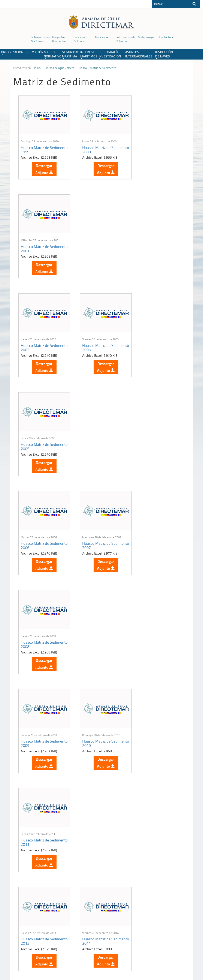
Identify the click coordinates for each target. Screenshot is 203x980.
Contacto (166, 37)
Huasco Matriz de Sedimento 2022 (94, 730)
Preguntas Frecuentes (59, 39)
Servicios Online (79, 39)
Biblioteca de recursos (51, 958)
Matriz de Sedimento (103, 68)
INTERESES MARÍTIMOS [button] (89, 54)
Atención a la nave (164, 906)
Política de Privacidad (22, 958)
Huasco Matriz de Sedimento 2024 (35, 827)
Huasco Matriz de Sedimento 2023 (152, 730)
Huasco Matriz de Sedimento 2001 (152, 148)
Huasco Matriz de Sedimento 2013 (35, 536)
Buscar (194, 4)
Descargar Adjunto (43, 167)
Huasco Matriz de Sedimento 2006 (35, 342)
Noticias (101, 37)
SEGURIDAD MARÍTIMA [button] (71, 54)
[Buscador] (170, 4)
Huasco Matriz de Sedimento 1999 (35, 148)
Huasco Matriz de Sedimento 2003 (94, 245)
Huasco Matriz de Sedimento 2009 (35, 439)
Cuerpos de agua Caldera (59, 68)
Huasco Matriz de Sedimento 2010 (94, 439)
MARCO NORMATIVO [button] (52, 54)
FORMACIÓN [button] (34, 52)
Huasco (82, 68)
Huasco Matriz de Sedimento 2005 (152, 245)
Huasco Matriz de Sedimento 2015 (152, 536)
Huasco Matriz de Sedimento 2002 (35, 245)
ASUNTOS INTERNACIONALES (139, 54)
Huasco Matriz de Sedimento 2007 (94, 342)
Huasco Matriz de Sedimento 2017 (94, 633)
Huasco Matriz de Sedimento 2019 (152, 633)
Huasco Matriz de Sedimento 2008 (152, 342)
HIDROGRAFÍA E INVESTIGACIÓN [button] (110, 54)
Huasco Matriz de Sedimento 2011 (152, 439)
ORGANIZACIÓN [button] (12, 52)
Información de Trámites (126, 39)
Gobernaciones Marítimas (40, 39)
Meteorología (146, 37)
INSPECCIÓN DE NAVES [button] (164, 54)
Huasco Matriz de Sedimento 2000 (94, 148)
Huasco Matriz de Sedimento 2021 (35, 730)
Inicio (37, 68)
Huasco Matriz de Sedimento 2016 (35, 633)
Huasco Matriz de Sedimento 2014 (94, 536)
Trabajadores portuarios (168, 911)
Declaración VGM (164, 916)
